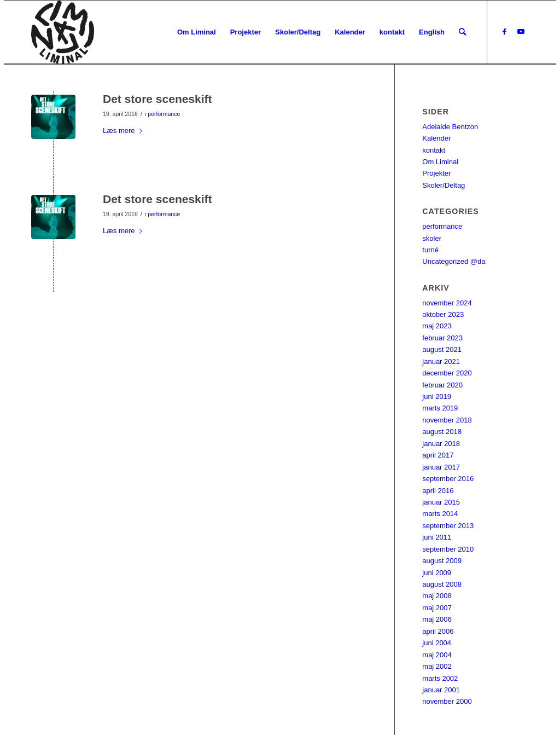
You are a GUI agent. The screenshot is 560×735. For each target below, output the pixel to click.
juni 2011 (437, 537)
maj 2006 (437, 619)
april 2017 (438, 455)
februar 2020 (442, 385)
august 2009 (442, 561)
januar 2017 (441, 467)
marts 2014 (440, 514)
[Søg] (462, 32)
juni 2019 (437, 397)
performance (164, 114)
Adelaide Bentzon (450, 127)
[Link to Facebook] (504, 32)
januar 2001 (441, 690)
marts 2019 (440, 408)
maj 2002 (437, 666)
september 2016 (448, 479)
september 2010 (448, 549)
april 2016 (438, 491)
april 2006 (438, 631)
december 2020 (447, 373)
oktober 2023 (443, 314)
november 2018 (447, 420)
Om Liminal (440, 162)
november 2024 (447, 303)
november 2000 (447, 701)
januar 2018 (441, 444)
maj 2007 (437, 608)
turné (430, 250)
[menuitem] (197, 32)
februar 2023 (442, 338)
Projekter (436, 173)
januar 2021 (441, 361)
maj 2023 (437, 326)
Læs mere (125, 131)
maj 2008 (437, 596)
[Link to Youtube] (521, 32)
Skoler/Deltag (444, 185)
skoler (432, 238)
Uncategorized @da (454, 261)
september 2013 (448, 526)
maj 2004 (437, 655)
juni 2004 (437, 643)
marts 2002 (440, 678)
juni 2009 (437, 573)
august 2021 (442, 349)
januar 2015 (441, 502)
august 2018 (442, 432)
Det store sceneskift (157, 99)
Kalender (436, 138)
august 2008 (442, 584)
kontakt (434, 150)
